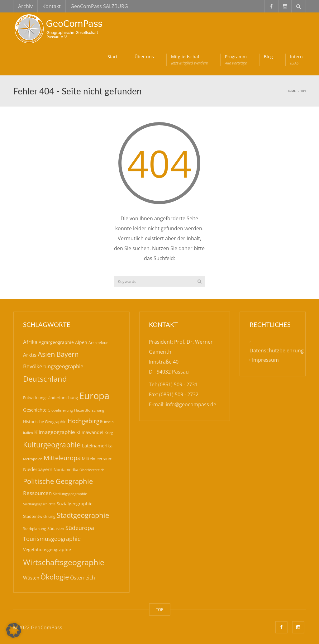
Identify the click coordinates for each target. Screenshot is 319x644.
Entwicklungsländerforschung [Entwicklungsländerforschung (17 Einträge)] (50, 398)
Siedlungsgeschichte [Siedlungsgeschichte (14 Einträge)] (39, 504)
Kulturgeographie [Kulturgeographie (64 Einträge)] (52, 445)
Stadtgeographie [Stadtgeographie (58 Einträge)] (83, 515)
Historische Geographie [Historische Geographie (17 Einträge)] (45, 422)
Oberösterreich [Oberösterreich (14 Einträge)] (92, 470)
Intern (296, 60)
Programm (236, 60)
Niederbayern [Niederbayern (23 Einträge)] (38, 469)
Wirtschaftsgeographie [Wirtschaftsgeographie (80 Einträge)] (64, 562)
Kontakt (52, 6)
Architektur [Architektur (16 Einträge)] (98, 343)
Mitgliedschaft (189, 60)
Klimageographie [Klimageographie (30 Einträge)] (55, 432)
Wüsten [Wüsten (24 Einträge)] (31, 578)
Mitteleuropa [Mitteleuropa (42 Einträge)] (62, 458)
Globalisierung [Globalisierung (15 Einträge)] (60, 410)
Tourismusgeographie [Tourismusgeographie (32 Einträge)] (52, 539)
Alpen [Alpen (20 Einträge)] (81, 342)
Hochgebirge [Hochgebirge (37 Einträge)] (85, 421)
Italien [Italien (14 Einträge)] (28, 433)
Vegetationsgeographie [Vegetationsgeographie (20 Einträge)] (47, 549)
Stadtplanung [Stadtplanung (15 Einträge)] (35, 529)
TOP (160, 609)
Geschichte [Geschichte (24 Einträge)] (35, 410)
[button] (14, 630)
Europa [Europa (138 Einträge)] (94, 396)
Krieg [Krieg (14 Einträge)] (109, 433)
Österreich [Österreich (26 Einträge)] (83, 578)
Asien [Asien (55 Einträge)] (46, 354)
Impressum (265, 360)
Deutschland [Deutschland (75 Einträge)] (45, 379)
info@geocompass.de (191, 404)
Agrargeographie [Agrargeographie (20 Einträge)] (56, 342)
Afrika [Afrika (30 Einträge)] (30, 342)
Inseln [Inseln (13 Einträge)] (109, 422)
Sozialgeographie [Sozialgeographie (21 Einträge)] (75, 504)
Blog (268, 57)
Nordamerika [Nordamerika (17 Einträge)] (66, 470)
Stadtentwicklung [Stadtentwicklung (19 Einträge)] (39, 516)
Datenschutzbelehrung (277, 351)
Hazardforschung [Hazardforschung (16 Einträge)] (89, 410)
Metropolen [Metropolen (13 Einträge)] (33, 459)
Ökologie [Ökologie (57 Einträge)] (55, 577)
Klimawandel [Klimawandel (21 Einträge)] (90, 432)
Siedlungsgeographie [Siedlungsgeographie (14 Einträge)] (70, 494)
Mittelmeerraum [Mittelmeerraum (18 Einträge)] (97, 459)
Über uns (144, 57)
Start (112, 57)
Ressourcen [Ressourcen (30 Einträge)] (37, 493)
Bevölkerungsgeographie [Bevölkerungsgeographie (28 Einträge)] (53, 366)
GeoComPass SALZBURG (99, 6)
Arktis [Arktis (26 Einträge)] (30, 355)
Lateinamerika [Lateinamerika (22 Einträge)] (97, 446)
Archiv (25, 6)
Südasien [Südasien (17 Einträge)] (56, 528)
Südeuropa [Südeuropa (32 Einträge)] (80, 528)
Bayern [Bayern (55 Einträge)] (68, 354)
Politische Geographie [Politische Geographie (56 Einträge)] (58, 481)
